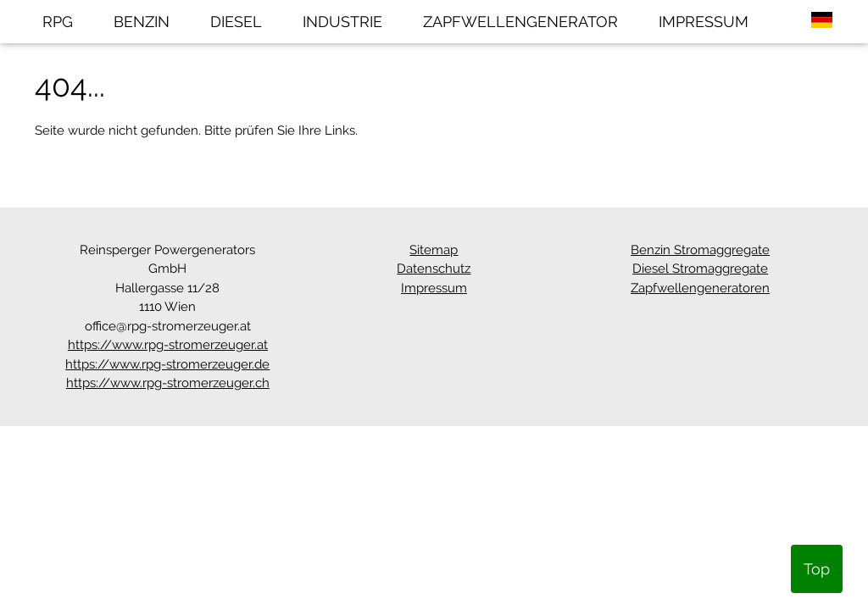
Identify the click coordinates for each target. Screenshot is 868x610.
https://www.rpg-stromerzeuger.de (167, 364)
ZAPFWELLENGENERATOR (520, 22)
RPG (58, 22)
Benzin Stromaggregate (700, 250)
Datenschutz (434, 269)
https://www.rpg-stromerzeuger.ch (168, 383)
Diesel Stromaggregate (700, 269)
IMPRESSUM (704, 22)
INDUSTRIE (342, 22)
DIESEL (236, 22)
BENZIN (142, 22)
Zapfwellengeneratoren (700, 288)
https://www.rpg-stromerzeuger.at (168, 345)
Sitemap (434, 250)
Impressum (434, 288)
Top (817, 569)
